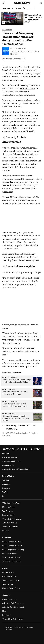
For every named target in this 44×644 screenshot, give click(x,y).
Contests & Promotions (12, 519)
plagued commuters (25, 95)
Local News (7, 30)
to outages (36, 151)
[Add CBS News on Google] (14, 59)
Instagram (6, 488)
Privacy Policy (8, 572)
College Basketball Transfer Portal (16, 469)
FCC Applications (10, 554)
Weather (27, 8)
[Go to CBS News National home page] (22, 3)
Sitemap (6, 531)
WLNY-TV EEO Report (11, 561)
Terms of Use (8, 584)
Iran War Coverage (10, 457)
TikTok (5, 492)
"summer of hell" (28, 89)
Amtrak (22, 426)
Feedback (6, 615)
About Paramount (10, 599)
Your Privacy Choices (11, 580)
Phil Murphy (12, 429)
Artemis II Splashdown (11, 461)
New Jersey (11, 426)
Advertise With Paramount (13, 603)
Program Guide (8, 515)
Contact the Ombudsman (13, 619)
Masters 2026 (8, 465)
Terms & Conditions (10, 527)
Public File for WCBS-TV (12, 542)
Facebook (6, 484)
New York (6, 8)
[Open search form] (41, 3)
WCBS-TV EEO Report (11, 558)
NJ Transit (31, 426)
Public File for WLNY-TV (12, 546)
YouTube (6, 480)
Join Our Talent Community (14, 607)
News (18, 8)
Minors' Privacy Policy (11, 588)
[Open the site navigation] (8, 3)
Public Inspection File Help (13, 550)
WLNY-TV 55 (8, 511)
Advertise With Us (10, 523)
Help (4, 611)
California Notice (9, 576)
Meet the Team (8, 507)
